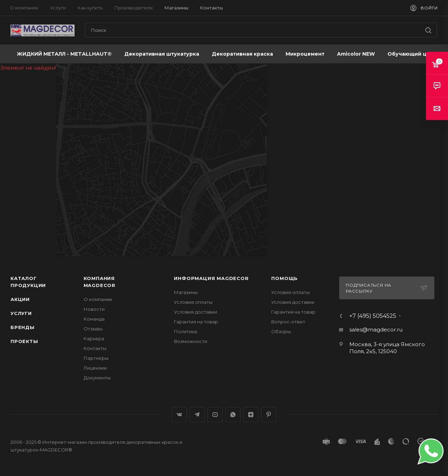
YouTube (215, 415)
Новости (94, 309)
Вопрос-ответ (288, 322)
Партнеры (96, 358)
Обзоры (281, 331)
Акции (20, 299)
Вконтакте (179, 415)
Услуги (21, 313)
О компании (98, 299)
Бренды (23, 327)
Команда (94, 319)
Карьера (94, 338)
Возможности (191, 341)
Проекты (24, 341)
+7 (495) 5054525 (373, 316)
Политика (185, 331)
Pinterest (269, 415)
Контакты (95, 348)
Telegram (197, 415)
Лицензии (95, 368)
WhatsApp (233, 415)
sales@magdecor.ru (376, 330)
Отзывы (93, 329)
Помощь (285, 278)
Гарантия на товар (196, 322)
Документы (97, 378)
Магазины (186, 292)
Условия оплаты (193, 302)
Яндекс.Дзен (251, 415)
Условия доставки (195, 312)
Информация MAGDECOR (211, 278)
